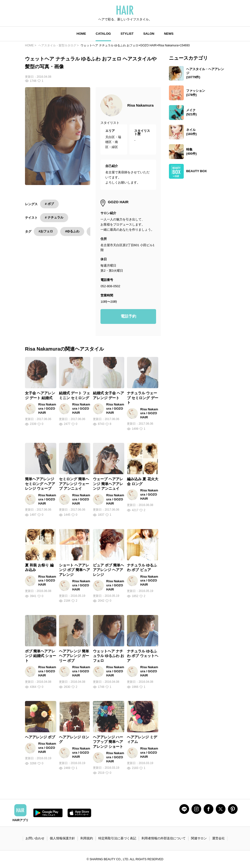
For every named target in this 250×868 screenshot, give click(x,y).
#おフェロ (46, 231)
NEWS (169, 34)
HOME (81, 34)
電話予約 (128, 316)
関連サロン (199, 838)
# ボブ (49, 204)
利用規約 (87, 838)
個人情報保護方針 (62, 838)
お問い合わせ (35, 838)
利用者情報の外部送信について (164, 838)
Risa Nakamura (140, 105)
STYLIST (127, 34)
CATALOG (103, 34)
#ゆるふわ (72, 231)
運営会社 (218, 838)
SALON (149, 34)
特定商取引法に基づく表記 (117, 838)
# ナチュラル (54, 217)
